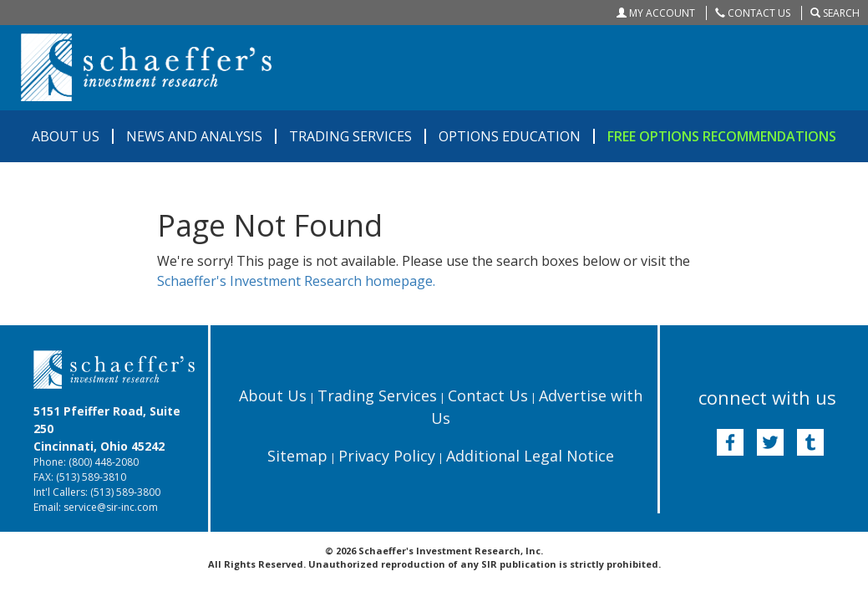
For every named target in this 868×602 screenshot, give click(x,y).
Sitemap (297, 456)
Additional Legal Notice (530, 456)
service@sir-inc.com (111, 507)
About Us (273, 395)
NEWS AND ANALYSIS (194, 136)
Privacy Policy (387, 456)
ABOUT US (66, 136)
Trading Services (377, 395)
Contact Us (488, 395)
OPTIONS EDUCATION (510, 136)
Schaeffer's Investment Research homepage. (296, 281)
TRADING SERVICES (350, 136)
